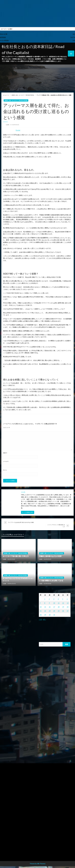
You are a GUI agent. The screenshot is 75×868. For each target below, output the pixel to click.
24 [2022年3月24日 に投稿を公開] (54, 611)
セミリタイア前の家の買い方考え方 (16, 556)
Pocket (18, 130)
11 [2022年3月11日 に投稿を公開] (59, 603)
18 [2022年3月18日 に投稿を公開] (59, 607)
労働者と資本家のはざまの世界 (50, 556)
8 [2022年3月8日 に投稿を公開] (45, 603)
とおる (8, 125)
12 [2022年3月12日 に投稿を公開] (63, 603)
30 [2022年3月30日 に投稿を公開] (50, 615)
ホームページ (6, 95)
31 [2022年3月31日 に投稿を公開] (54, 615)
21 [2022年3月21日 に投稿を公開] (41, 611)
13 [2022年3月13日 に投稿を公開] (68, 603)
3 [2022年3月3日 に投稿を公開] (54, 599)
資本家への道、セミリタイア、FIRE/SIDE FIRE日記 (23, 95)
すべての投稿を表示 (28, 512)
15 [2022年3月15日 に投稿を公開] (45, 607)
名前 (5, 453)
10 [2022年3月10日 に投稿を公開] (54, 603)
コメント (6, 427)
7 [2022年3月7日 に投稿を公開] (40, 603)
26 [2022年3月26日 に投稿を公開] (63, 611)
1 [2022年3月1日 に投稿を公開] (45, 599)
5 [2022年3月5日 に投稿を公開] (63, 599)
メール (6, 461)
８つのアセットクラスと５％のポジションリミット (18, 579)
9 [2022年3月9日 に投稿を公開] (49, 603)
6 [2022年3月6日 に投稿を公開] (67, 599)
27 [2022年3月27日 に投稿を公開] (68, 611)
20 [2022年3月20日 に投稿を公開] (68, 607)
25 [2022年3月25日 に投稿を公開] (59, 611)
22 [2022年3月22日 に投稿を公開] (45, 611)
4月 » (44, 619)
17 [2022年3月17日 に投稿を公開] (54, 607)
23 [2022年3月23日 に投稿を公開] (50, 611)
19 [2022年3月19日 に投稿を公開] (63, 607)
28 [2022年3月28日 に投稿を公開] (41, 615)
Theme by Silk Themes (38, 864)
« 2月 (40, 619)
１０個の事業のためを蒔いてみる (51, 581)
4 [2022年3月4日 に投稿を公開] (58, 599)
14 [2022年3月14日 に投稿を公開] (41, 607)
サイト (5, 470)
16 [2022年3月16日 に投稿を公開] (50, 607)
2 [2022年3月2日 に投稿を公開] (49, 599)
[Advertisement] (37, 14)
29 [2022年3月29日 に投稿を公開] (45, 615)
